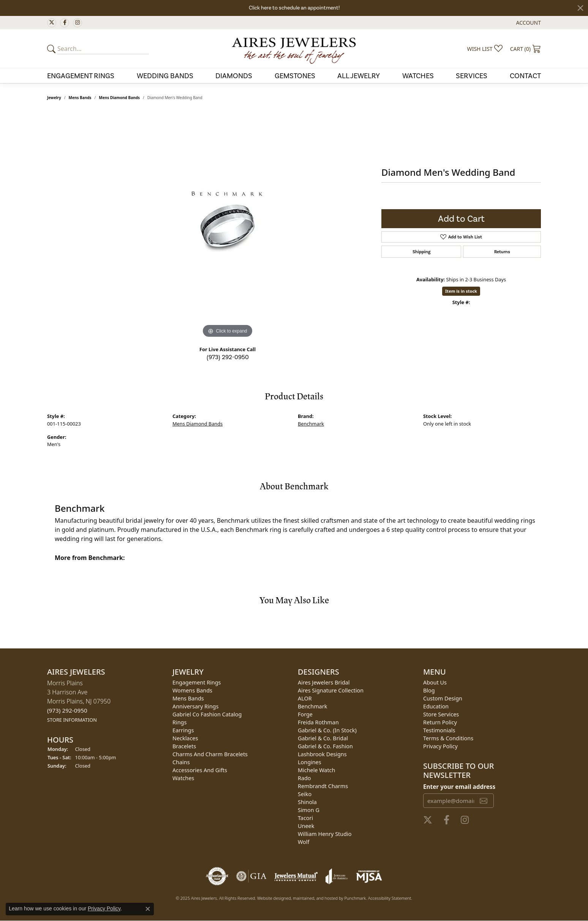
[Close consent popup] (148, 909)
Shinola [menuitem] (307, 802)
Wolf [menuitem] (303, 842)
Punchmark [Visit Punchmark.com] (355, 898)
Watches (418, 76)
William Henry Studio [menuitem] (325, 834)
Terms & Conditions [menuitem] (448, 738)
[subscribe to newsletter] (484, 801)
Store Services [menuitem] (441, 714)
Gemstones (295, 76)
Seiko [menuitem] (305, 794)
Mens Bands (80, 98)
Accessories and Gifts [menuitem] (200, 770)
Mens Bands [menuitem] (188, 698)
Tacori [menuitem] (305, 818)
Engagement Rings (81, 76)
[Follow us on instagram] (77, 23)
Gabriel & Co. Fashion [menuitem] (325, 746)
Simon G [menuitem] (309, 810)
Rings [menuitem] (179, 722)
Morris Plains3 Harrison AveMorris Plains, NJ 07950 (79, 701)
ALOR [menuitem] (305, 698)
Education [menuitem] (436, 706)
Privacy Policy (104, 908)
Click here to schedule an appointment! (294, 8)
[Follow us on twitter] (52, 23)
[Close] (580, 8)
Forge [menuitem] (305, 714)
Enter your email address (459, 787)
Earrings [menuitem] (183, 730)
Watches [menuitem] (183, 778)
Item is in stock (461, 291)
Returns (502, 252)
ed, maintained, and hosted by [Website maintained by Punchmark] (315, 898)
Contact (525, 76)
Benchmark (311, 424)
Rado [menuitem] (304, 778)
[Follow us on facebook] (65, 23)
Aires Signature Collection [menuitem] (331, 690)
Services (472, 76)
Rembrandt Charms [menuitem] (323, 786)
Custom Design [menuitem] (443, 698)
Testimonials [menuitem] (439, 730)
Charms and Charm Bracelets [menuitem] (210, 754)
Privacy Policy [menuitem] (440, 746)
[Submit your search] (52, 49)
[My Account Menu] (529, 23)
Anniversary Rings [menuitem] (195, 706)
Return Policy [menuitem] (440, 722)
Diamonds (234, 76)
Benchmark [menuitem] (312, 706)
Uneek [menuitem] (306, 826)
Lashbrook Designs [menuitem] (322, 754)
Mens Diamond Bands (119, 98)
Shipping (421, 252)
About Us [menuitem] (435, 682)
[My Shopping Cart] (526, 49)
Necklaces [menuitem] (185, 738)
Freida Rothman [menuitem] (318, 722)
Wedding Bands (165, 76)
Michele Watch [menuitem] (316, 770)
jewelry (54, 98)
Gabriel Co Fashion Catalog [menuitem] (207, 714)
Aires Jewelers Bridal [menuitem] (324, 682)
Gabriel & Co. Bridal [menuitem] (323, 738)
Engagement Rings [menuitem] (197, 682)
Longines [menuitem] (310, 762)
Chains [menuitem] (181, 762)
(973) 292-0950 (228, 357)
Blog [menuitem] (429, 690)
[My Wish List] (485, 49)
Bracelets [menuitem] (184, 746)
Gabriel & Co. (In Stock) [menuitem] (327, 730)
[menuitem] (217, 876)
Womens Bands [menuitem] (192, 690)
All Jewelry (359, 76)
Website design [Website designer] (272, 898)
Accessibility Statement (390, 898)
